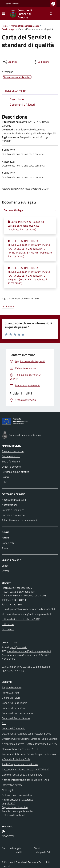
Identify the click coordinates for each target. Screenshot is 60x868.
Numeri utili (8, 629)
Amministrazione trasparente (25, 26)
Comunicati (8, 543)
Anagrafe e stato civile (14, 500)
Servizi (38, 848)
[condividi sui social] (10, 62)
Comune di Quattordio (14, 728)
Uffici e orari (8, 624)
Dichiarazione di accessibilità (17, 795)
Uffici (5, 482)
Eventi (5, 571)
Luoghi (5, 566)
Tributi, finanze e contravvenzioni (19, 520)
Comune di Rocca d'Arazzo (16, 718)
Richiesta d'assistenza (14, 815)
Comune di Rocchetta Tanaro (17, 713)
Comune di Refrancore (14, 708)
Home (5, 26)
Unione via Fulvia (11, 698)
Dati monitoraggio (11, 848)
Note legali (8, 790)
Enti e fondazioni (11, 461)
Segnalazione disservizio (15, 807)
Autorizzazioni (9, 505)
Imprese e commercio (13, 515)
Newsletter (8, 836)
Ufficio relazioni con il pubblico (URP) (21, 619)
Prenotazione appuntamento (17, 811)
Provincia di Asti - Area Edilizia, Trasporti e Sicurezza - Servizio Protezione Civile (29, 757)
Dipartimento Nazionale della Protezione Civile (26, 734)
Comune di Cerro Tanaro (15, 703)
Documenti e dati (11, 456)
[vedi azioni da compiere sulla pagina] (41, 62)
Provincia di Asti (10, 693)
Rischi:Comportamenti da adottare (20, 764)
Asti (4, 723)
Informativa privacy (12, 785)
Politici (5, 477)
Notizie (6, 538)
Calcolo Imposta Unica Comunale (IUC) (22, 775)
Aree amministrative (13, 451)
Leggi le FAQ (9, 803)
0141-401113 (20, 600)
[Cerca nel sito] (50, 14)
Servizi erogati (9, 29)
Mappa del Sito (43, 852)
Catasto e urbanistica (13, 510)
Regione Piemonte (12, 4)
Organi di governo (11, 467)
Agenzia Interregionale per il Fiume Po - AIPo (26, 780)
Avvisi (5, 548)
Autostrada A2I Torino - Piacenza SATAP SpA (26, 769)
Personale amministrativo (16, 472)
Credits (18, 852)
